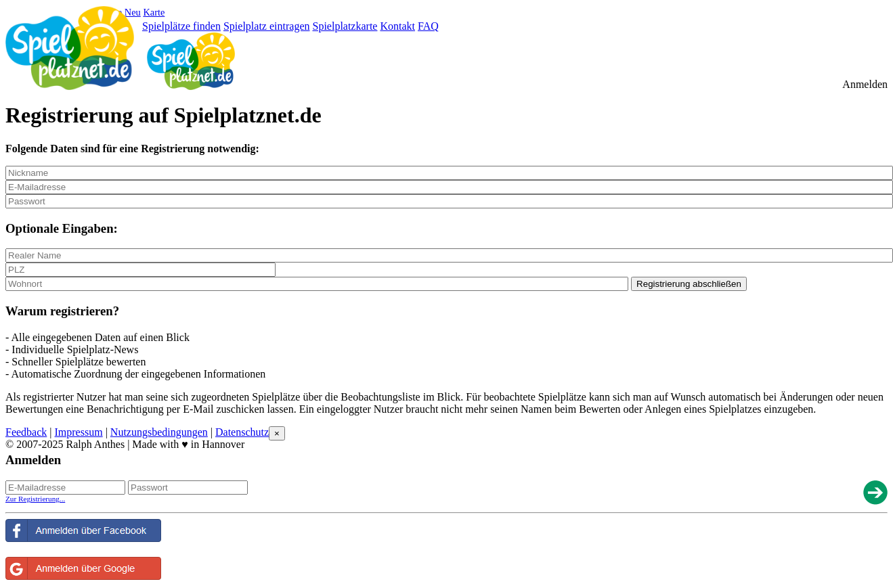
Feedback (26, 432)
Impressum (79, 432)
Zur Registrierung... (35, 499)
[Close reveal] (277, 433)
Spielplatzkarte (345, 26)
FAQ (428, 26)
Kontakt (397, 26)
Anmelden (865, 84)
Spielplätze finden (181, 26)
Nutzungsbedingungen (159, 432)
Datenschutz (242, 432)
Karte (154, 12)
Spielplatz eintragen (267, 26)
